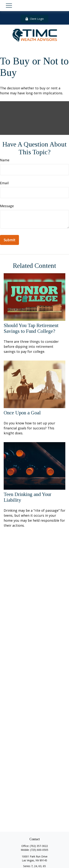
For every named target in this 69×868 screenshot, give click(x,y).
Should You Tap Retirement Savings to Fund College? (31, 328)
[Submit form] (9, 240)
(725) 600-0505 (39, 850)
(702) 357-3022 (39, 846)
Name (5, 160)
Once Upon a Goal (22, 413)
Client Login (34, 19)
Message (7, 206)
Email (4, 183)
